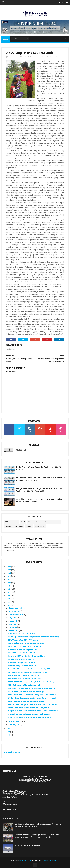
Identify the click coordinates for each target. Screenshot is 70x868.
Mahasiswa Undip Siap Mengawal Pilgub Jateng (29, 714)
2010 (9, 735)
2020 (9, 583)
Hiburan (31, 522)
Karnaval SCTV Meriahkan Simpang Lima (26, 656)
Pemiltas (8, 526)
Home (6, 40)
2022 (9, 576)
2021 (9, 580)
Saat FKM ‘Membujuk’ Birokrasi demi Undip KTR (29, 669)
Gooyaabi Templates (51, 860)
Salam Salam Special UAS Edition (29, 846)
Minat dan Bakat (45, 57)
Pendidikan (56, 57)
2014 (9, 602)
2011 (8, 732)
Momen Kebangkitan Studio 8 (21, 663)
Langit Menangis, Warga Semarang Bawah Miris (30, 717)
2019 (9, 586)
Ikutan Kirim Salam (12, 752)
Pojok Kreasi (19, 526)
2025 (9, 567)
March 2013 (14, 631)
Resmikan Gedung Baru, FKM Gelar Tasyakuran (29, 708)
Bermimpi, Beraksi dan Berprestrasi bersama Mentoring (34, 637)
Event (23, 522)
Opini (58, 522)
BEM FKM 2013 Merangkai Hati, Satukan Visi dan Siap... (32, 682)
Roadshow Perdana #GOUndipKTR (24, 676)
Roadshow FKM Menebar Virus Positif (25, 679)
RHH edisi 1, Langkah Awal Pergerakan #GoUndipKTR (31, 688)
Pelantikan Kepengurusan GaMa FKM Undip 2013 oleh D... (33, 705)
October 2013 (15, 611)
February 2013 (15, 721)
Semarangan (40, 526)
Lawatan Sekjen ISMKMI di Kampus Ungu (26, 692)
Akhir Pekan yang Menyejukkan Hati (24, 685)
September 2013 (16, 615)
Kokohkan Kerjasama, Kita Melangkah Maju (28, 672)
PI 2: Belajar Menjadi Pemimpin (22, 653)
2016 (9, 596)
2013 (9, 605)
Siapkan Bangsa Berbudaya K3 (22, 666)
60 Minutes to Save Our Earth (21, 659)
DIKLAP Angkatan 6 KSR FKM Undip (23, 640)
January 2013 (15, 725)
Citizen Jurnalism (11, 522)
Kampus (39, 522)
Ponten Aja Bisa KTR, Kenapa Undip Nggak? (27, 643)
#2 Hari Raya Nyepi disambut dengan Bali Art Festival (32, 695)
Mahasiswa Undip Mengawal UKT (23, 650)
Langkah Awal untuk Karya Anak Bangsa (26, 701)
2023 (9, 573)
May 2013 (13, 624)
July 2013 (13, 618)
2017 (9, 593)
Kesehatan (34, 57)
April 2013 (13, 628)
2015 (9, 599)
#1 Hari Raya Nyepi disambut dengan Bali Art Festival (32, 698)
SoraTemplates (25, 860)
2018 (9, 589)
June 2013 (13, 621)
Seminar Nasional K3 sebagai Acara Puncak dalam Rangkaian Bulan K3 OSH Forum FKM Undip (37, 836)
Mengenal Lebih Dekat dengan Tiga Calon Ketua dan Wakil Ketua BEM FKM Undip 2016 (39, 490)
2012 (9, 729)
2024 (9, 570)
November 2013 (16, 608)
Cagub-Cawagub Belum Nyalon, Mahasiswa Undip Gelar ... (34, 711)
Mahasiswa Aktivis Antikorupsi (22, 634)
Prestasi (29, 526)
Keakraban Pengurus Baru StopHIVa (24, 647)
